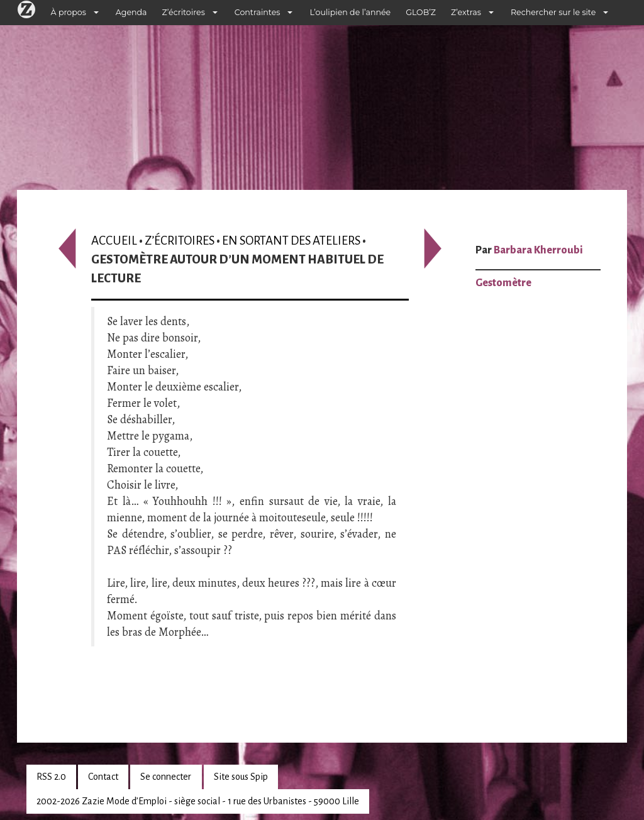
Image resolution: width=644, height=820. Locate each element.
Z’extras (466, 12)
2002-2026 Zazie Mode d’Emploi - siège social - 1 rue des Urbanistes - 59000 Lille (198, 801)
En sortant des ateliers (291, 241)
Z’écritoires (184, 12)
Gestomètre (503, 283)
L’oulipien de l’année (350, 12)
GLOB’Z (421, 12)
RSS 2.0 (51, 777)
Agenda (131, 12)
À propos (69, 12)
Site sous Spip (241, 777)
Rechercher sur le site (553, 12)
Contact (103, 777)
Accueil (114, 241)
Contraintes (258, 12)
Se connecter (166, 777)
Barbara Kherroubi (538, 250)
